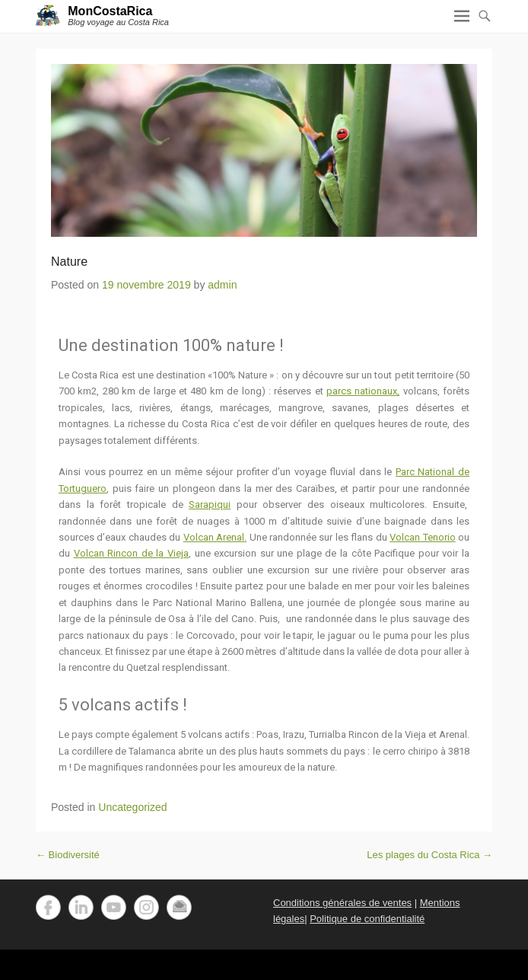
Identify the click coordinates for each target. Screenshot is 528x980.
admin (222, 285)
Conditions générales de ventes (342, 903)
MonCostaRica (110, 11)
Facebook (48, 907)
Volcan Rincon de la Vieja (131, 553)
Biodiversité (68, 855)
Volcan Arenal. (215, 537)
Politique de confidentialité (367, 919)
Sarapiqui (210, 504)
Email (179, 907)
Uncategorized (132, 807)
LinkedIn (81, 907)
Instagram (146, 907)
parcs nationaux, (363, 391)
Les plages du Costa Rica (429, 855)
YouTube (114, 907)
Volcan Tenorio (422, 537)
